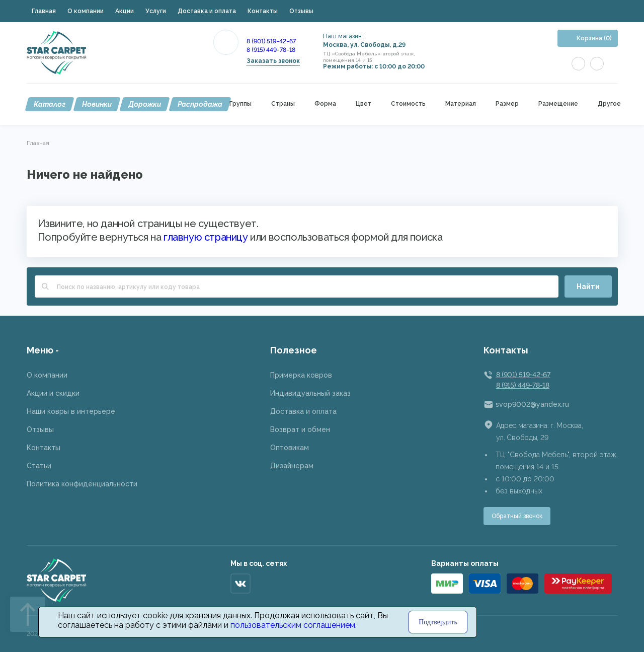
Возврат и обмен (300, 429)
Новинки (97, 104)
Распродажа (200, 104)
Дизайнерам (292, 466)
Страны (283, 104)
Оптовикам (290, 448)
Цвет (364, 104)
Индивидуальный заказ (310, 393)
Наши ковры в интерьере (71, 411)
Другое (609, 104)
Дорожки (145, 104)
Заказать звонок (273, 61)
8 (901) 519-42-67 (271, 41)
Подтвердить (438, 622)
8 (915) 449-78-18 (271, 50)
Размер (507, 104)
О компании (86, 11)
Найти (588, 286)
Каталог (50, 104)
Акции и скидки (53, 393)
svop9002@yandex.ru (532, 404)
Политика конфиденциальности (82, 484)
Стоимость (408, 104)
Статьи (39, 466)
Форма (325, 104)
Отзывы (301, 11)
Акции (125, 11)
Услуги (156, 11)
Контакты (263, 11)
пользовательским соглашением (293, 625)
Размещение (558, 104)
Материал (461, 104)
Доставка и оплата (207, 11)
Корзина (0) (594, 38)
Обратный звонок (517, 516)
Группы (240, 104)
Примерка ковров (301, 375)
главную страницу (206, 237)
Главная (44, 11)
